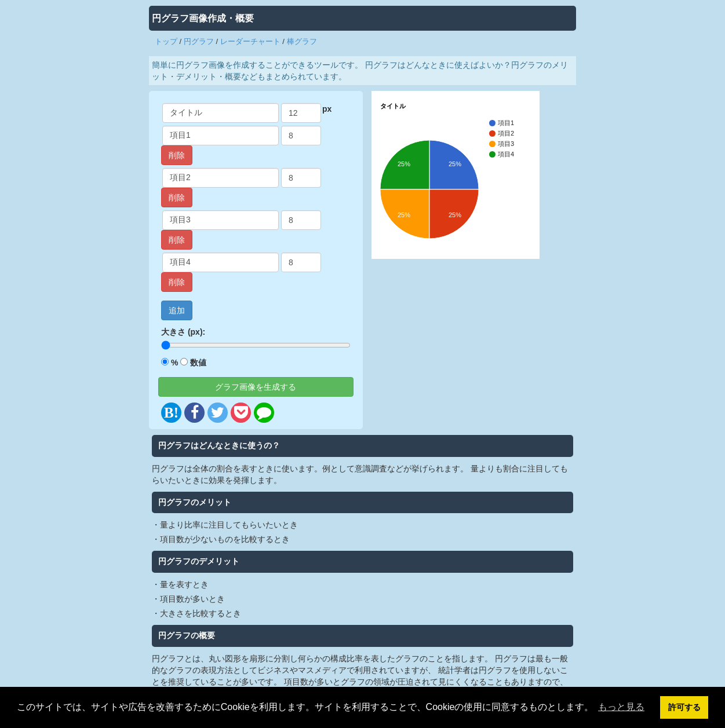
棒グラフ (302, 41)
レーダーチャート (250, 41)
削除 (177, 155)
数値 (198, 363)
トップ (166, 41)
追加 (177, 310)
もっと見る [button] (621, 707)
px (327, 109)
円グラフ (199, 41)
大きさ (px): (183, 332)
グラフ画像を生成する (256, 387)
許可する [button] (684, 707)
